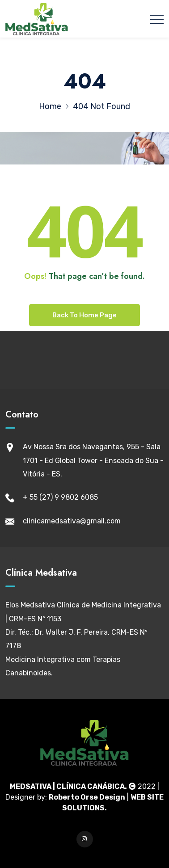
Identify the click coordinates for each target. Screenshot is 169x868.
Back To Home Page (84, 315)
